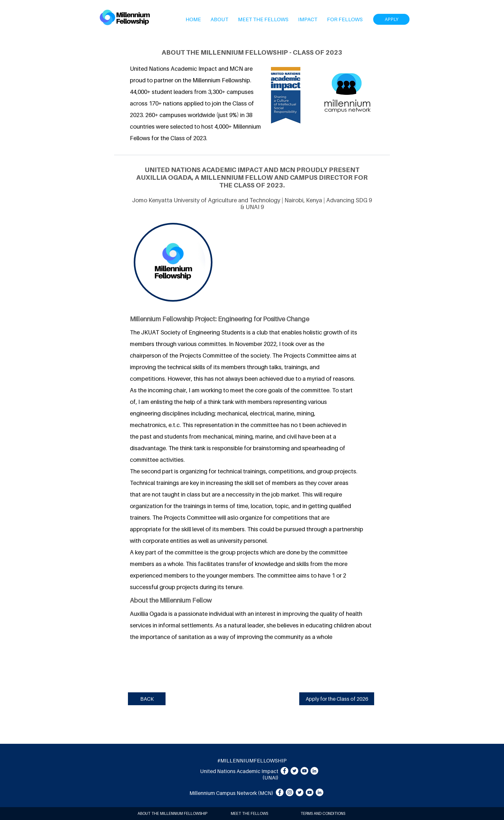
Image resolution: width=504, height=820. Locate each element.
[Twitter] (294, 771)
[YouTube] (304, 771)
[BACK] (147, 699)
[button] (219, 19)
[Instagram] (290, 792)
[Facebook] (284, 771)
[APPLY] (391, 19)
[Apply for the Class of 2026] (337, 699)
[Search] (403, 17)
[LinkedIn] (314, 771)
